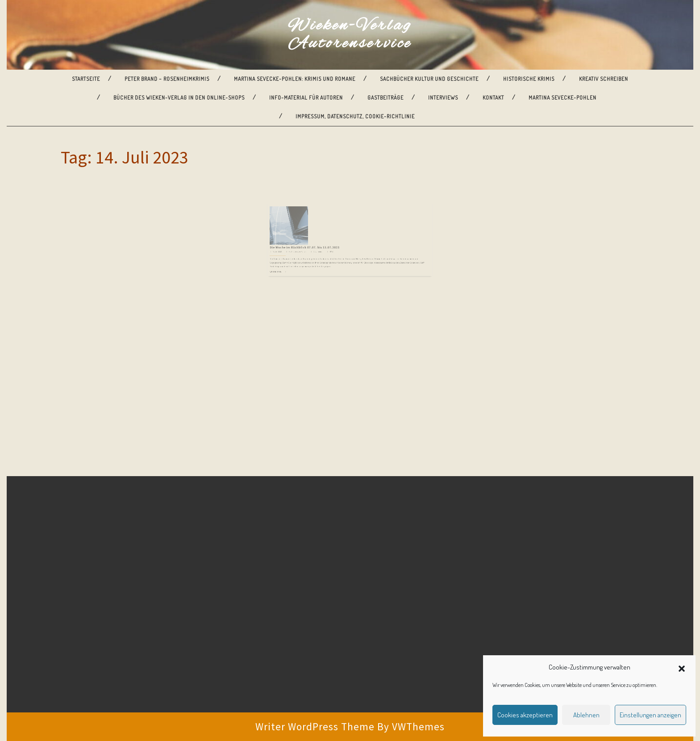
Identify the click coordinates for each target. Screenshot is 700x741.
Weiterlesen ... (298, 259)
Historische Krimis (529, 79)
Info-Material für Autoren (306, 98)
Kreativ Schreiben (604, 79)
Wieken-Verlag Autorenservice (350, 35)
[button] (682, 667)
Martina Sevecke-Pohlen (562, 98)
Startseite (86, 79)
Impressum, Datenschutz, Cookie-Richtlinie (355, 116)
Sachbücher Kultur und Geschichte (429, 79)
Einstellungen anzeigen (650, 715)
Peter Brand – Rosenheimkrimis (167, 79)
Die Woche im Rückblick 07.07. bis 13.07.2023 (318, 241)
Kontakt (493, 98)
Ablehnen (586, 715)
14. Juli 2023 (298, 245)
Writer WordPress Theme (315, 726)
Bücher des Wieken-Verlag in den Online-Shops (179, 98)
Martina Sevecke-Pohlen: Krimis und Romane (295, 79)
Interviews (443, 98)
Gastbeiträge (385, 98)
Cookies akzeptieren (525, 715)
